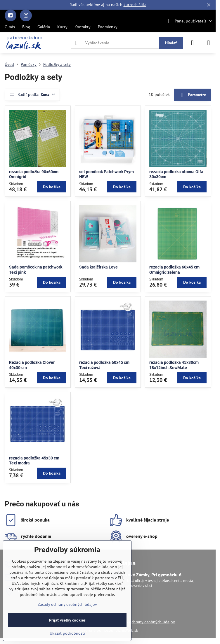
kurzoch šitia (135, 5)
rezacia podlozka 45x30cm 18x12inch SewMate (174, 365)
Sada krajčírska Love (98, 267)
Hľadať (171, 43)
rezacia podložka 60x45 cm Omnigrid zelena (174, 270)
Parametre (192, 95)
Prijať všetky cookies (67, 620)
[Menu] (209, 43)
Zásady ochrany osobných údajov (145, 622)
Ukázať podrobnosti (67, 633)
